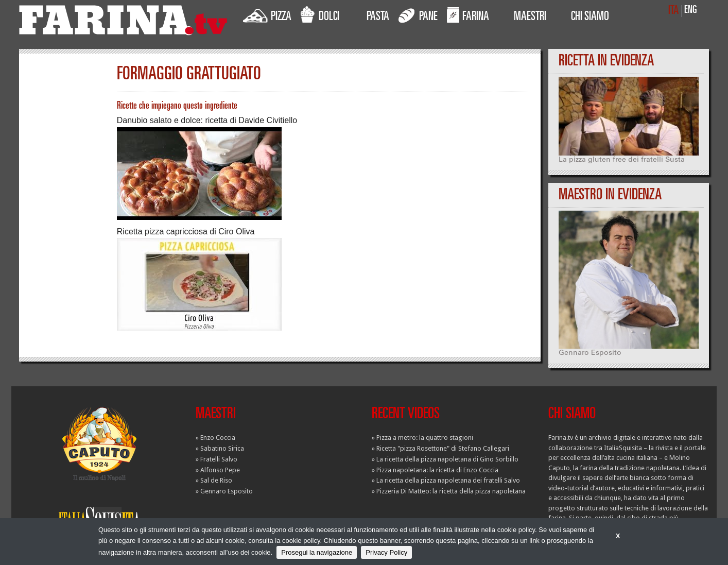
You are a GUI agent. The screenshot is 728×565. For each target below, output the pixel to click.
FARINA (468, 15)
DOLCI (320, 15)
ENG (691, 11)
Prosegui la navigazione (317, 552)
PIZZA (267, 15)
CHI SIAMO (590, 18)
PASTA (378, 18)
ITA (673, 11)
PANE (418, 15)
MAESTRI (530, 18)
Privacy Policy (386, 552)
